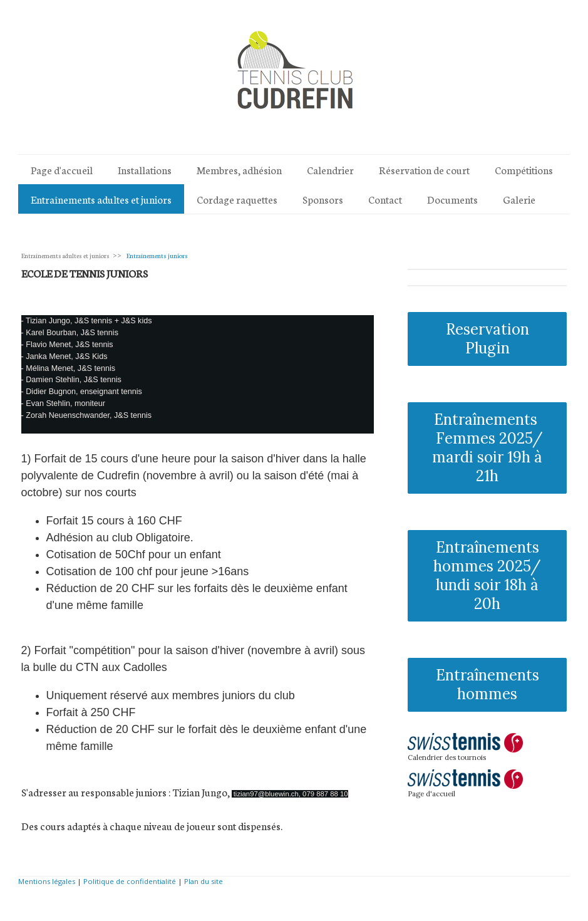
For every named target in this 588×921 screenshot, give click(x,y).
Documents (452, 199)
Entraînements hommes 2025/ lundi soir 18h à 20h (487, 575)
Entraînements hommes (487, 684)
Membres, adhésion (239, 169)
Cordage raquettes (237, 199)
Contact (385, 199)
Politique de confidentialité (130, 881)
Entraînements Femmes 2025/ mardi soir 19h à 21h (487, 448)
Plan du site (204, 881)
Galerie (519, 199)
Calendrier (330, 169)
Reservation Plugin (487, 339)
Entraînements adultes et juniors (101, 199)
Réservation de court (424, 169)
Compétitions (524, 169)
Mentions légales (47, 881)
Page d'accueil (62, 169)
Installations (145, 169)
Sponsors (323, 199)
